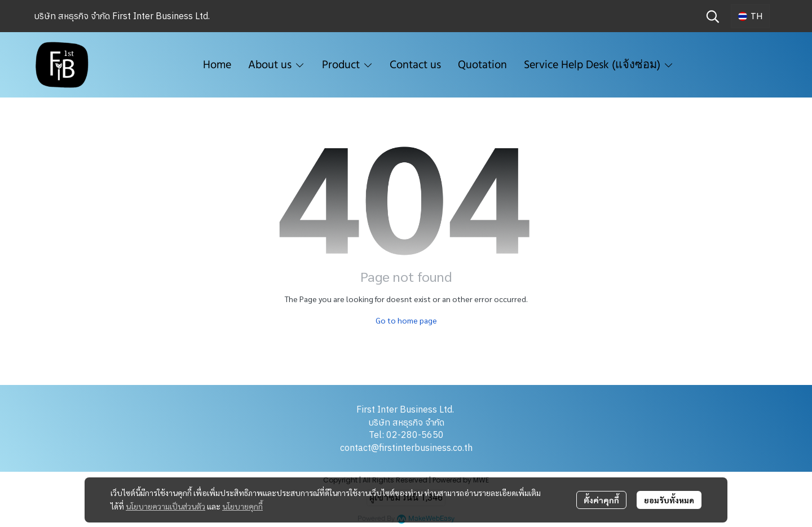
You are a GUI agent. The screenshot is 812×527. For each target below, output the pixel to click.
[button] (713, 16)
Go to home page (406, 320)
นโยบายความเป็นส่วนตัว (166, 506)
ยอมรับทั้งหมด (669, 500)
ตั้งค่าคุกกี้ (601, 500)
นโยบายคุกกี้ (242, 506)
